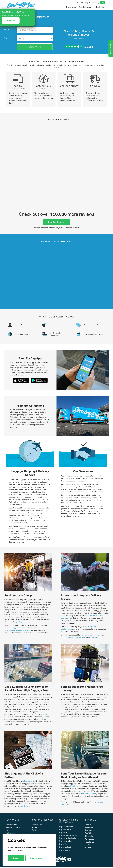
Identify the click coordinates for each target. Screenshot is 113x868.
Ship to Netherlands (67, 839)
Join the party (79, 38)
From (7, 30)
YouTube (89, 834)
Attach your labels (44, 88)
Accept (16, 858)
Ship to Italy (64, 845)
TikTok (88, 846)
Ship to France (65, 830)
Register (80, 3)
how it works (25, 807)
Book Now (71, 7)
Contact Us (37, 825)
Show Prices (35, 47)
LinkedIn (89, 837)
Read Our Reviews (57, 223)
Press (8, 831)
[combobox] (35, 30)
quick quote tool (29, 782)
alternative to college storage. (17, 631)
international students (91, 636)
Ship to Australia (66, 827)
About (35, 828)
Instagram (90, 831)
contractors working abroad (73, 638)
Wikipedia (89, 840)
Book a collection (18, 88)
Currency (99, 3)
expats (95, 638)
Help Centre (99, 7)
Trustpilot (90, 843)
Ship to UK (63, 833)
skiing (29, 715)
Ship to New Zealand (67, 842)
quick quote (21, 623)
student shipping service (15, 629)
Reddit (88, 849)
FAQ (34, 831)
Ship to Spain (64, 851)
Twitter (88, 825)
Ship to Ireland (65, 848)
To (6, 38)
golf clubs (72, 787)
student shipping (90, 794)
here (30, 725)
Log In (88, 3)
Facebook (89, 828)
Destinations (85, 7)
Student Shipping (13, 828)
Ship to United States (68, 836)
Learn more (36, 858)
